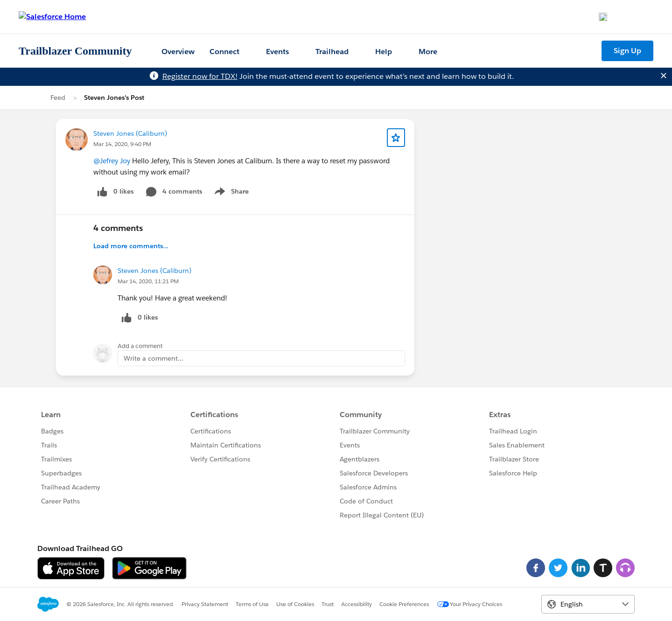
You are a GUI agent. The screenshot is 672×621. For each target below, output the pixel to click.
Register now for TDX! (200, 76)
